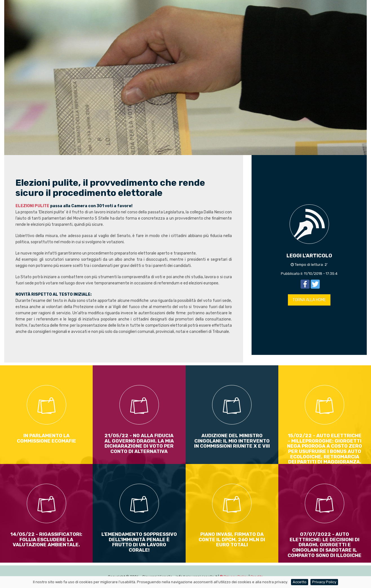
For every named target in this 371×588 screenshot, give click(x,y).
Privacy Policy (324, 582)
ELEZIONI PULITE (32, 206)
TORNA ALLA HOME (309, 300)
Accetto (300, 582)
